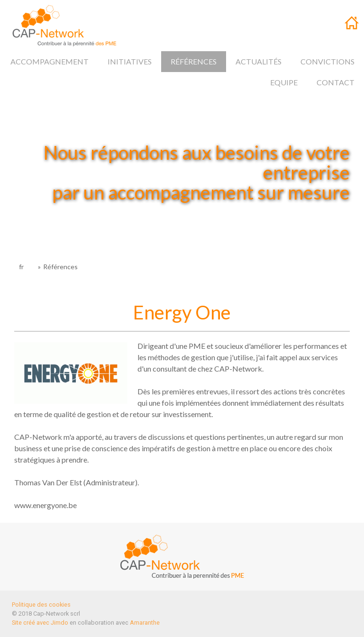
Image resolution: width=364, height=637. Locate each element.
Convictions (328, 61)
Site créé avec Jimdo (40, 623)
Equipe (284, 82)
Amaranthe (145, 623)
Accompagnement (50, 61)
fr (353, 25)
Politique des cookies (41, 605)
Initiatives (130, 61)
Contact (336, 82)
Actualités (259, 61)
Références (194, 61)
